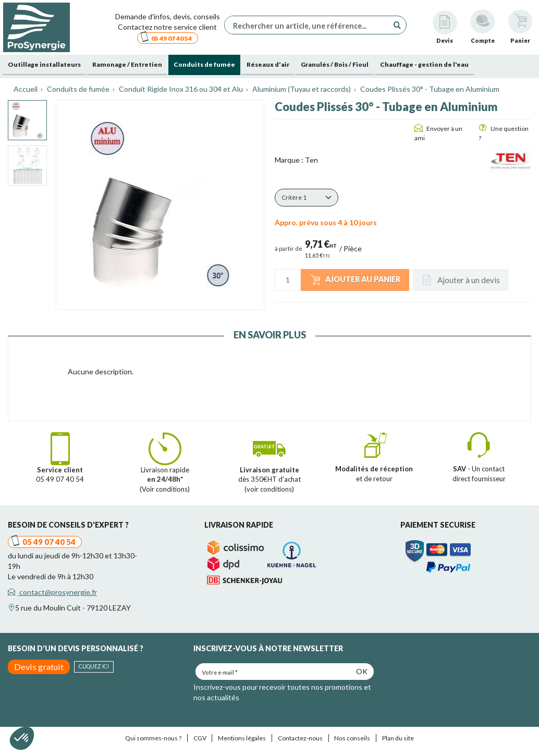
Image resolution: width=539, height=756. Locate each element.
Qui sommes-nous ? (153, 738)
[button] (307, 198)
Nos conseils (352, 738)
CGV (200, 738)
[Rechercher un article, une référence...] (309, 25)
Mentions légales (242, 738)
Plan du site (398, 738)
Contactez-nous (300, 738)
